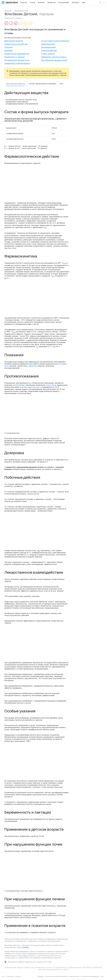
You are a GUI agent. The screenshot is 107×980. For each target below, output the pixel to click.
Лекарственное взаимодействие (17, 54)
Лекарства (8, 11)
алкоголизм (51, 385)
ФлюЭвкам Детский (21, 11)
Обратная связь (74, 976)
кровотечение (19, 385)
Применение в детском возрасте (54, 57)
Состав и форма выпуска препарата (55, 41)
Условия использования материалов (56, 976)
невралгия (33, 366)
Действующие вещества (14, 41)
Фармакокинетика (48, 44)
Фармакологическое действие (16, 44)
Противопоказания (48, 47)
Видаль (26, 947)
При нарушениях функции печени (54, 60)
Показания (9, 47)
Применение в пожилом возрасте (17, 63)
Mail (3, 976)
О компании (10, 976)
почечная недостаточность (30, 387)
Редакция (40, 976)
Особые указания (48, 54)
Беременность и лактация (14, 57)
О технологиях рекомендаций (90, 976)
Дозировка (9, 51)
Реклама (18, 976)
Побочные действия (49, 51)
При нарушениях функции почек (17, 60)
